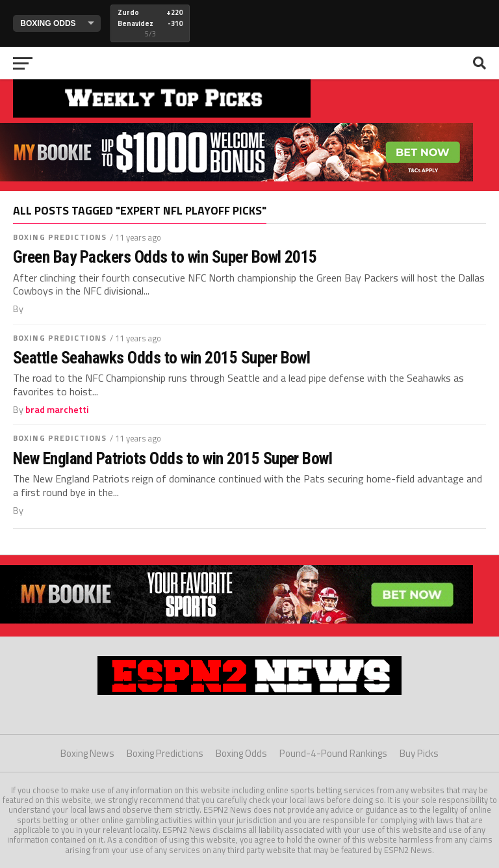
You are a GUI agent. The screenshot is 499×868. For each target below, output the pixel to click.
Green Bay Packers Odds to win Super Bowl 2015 (165, 257)
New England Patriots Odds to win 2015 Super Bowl (173, 458)
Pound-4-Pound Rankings (333, 753)
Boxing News (87, 753)
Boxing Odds (241, 753)
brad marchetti (57, 410)
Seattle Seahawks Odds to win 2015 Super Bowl (161, 358)
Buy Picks (419, 753)
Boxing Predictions (60, 237)
